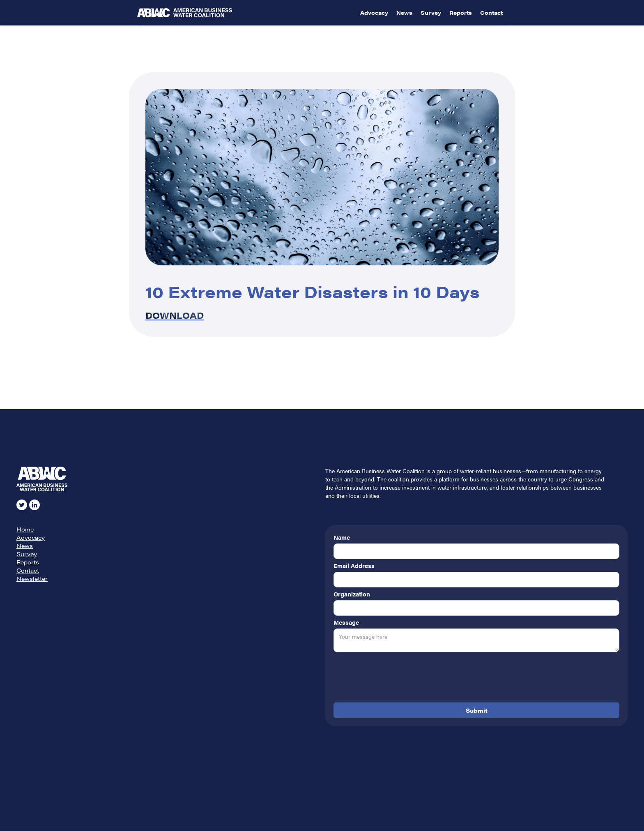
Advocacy (374, 13)
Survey (431, 13)
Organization (352, 594)
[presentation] (396, 679)
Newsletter (32, 578)
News (404, 13)
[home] (247, 13)
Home (25, 529)
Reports (461, 13)
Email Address (354, 566)
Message (346, 622)
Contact (491, 13)
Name (342, 537)
